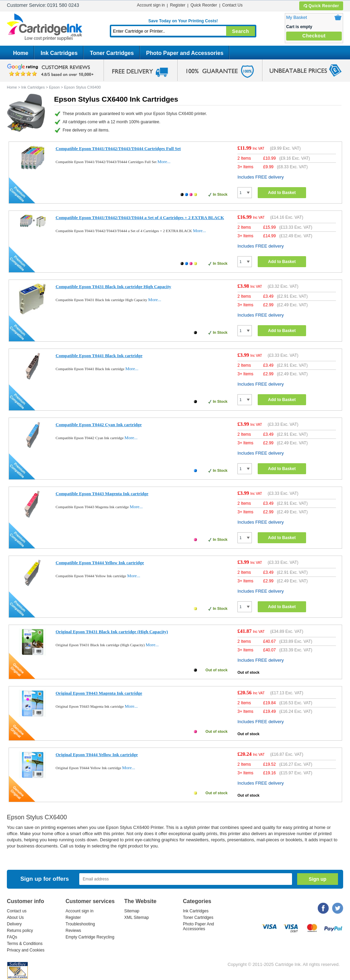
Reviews (73, 931)
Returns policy (20, 931)
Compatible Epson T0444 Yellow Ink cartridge (100, 563)
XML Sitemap (137, 918)
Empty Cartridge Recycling (90, 937)
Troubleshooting (80, 924)
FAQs (12, 937)
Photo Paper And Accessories (199, 926)
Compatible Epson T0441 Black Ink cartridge (99, 356)
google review (51, 70)
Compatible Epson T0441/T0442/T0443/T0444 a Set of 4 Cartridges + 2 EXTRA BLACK (140, 218)
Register (178, 5)
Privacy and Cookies (26, 950)
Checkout (314, 36)
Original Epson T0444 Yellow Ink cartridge (97, 755)
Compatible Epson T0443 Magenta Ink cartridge (102, 494)
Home (21, 53)
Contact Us (232, 5)
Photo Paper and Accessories (185, 53)
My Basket (297, 17)
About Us (15, 918)
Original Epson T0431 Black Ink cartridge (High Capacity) (112, 632)
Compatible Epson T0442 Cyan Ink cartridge (99, 425)
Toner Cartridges (112, 53)
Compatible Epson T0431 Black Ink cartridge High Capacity (113, 287)
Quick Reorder (321, 6)
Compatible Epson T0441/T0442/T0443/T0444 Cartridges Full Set (118, 149)
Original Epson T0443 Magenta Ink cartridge (99, 693)
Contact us (17, 911)
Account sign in (151, 5)
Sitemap (132, 911)
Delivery (14, 924)
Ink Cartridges (59, 53)
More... (164, 162)
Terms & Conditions (25, 944)
